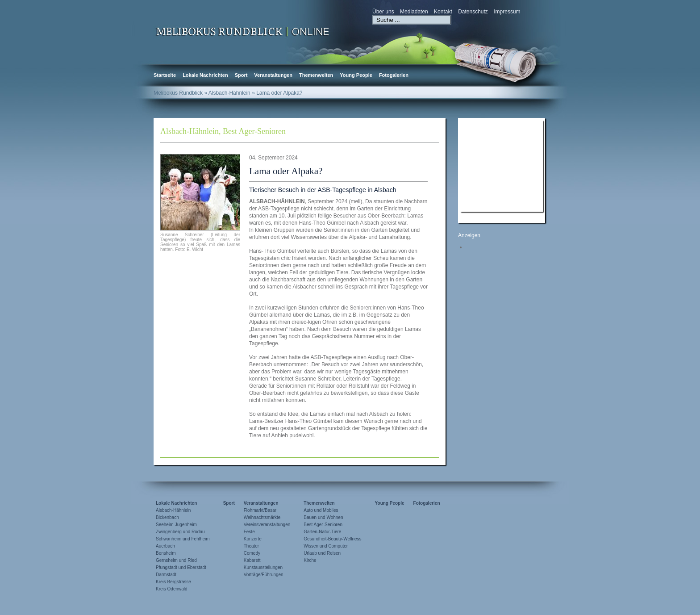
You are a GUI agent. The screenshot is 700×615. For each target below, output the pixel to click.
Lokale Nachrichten (205, 75)
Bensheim (166, 553)
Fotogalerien (394, 75)
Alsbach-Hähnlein (190, 131)
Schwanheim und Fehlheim (183, 539)
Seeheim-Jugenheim (176, 525)
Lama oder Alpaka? (286, 171)
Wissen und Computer (326, 546)
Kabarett (252, 560)
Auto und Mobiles (321, 510)
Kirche (310, 560)
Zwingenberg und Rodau (180, 532)
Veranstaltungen (273, 75)
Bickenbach (167, 517)
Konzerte (253, 539)
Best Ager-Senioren (254, 131)
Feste (249, 532)
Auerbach (165, 546)
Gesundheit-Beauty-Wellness (332, 539)
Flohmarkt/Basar (260, 510)
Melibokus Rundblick (178, 93)
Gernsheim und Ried (176, 560)
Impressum (507, 12)
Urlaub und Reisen (322, 553)
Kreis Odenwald (172, 589)
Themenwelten (316, 75)
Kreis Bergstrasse (173, 582)
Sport (241, 75)
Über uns (383, 12)
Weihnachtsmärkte (262, 517)
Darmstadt (166, 575)
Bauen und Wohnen (323, 517)
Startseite (165, 75)
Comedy (252, 553)
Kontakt (443, 12)
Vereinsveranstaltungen (267, 525)
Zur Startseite (243, 31)
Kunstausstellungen (263, 567)
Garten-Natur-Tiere (322, 532)
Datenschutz (473, 12)
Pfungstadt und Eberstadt (181, 567)
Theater (251, 546)
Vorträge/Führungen (264, 575)
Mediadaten (414, 12)
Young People (356, 75)
